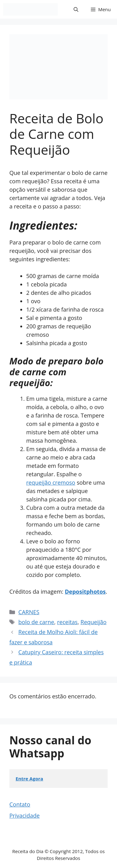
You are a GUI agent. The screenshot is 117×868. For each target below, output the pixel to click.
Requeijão (93, 622)
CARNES (29, 612)
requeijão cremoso (51, 482)
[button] (76, 9)
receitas (67, 622)
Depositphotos (85, 592)
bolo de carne (36, 622)
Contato (20, 804)
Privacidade (24, 815)
